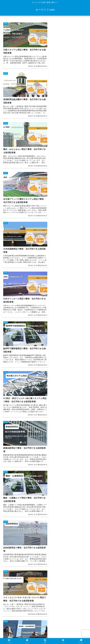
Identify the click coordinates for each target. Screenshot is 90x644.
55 (51, 507)
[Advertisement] (22, 545)
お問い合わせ (74, 636)
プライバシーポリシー (45, 636)
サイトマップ (16, 636)
